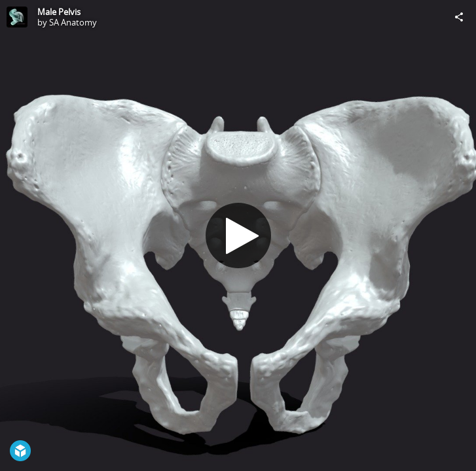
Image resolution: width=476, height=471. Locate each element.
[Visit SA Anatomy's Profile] (17, 17)
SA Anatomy (73, 22)
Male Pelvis (59, 12)
